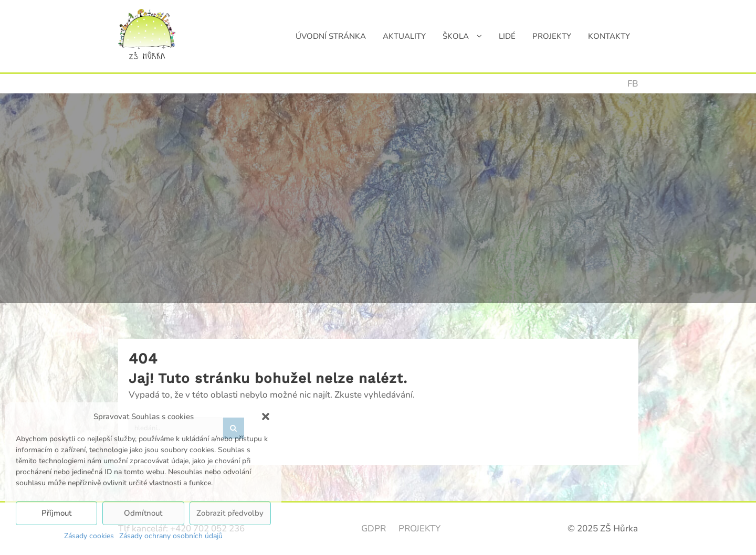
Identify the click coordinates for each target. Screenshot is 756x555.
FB (633, 84)
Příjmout (56, 513)
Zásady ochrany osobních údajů (171, 536)
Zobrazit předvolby (230, 513)
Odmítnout (143, 513)
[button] (266, 417)
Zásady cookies (89, 536)
